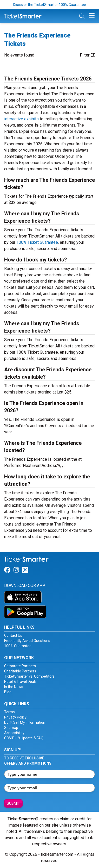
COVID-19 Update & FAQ (24, 738)
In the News (14, 687)
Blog (8, 692)
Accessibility (14, 733)
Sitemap (11, 728)
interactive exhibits (21, 119)
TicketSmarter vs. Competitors (29, 676)
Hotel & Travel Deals (20, 682)
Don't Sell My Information (25, 722)
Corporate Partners (20, 666)
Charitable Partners (20, 671)
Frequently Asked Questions (27, 641)
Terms (9, 712)
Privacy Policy (15, 717)
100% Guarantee (18, 646)
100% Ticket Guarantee (37, 242)
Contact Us (13, 635)
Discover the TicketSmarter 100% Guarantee (49, 5)
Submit (13, 803)
